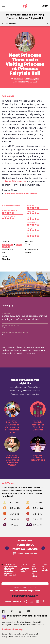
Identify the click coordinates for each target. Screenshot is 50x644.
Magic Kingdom (32, 79)
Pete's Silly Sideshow (15, 181)
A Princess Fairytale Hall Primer (21, 194)
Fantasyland (8, 245)
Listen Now (13, 630)
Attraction (18, 79)
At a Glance (11, 24)
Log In (45, 6)
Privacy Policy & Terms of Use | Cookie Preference (20, 637)
